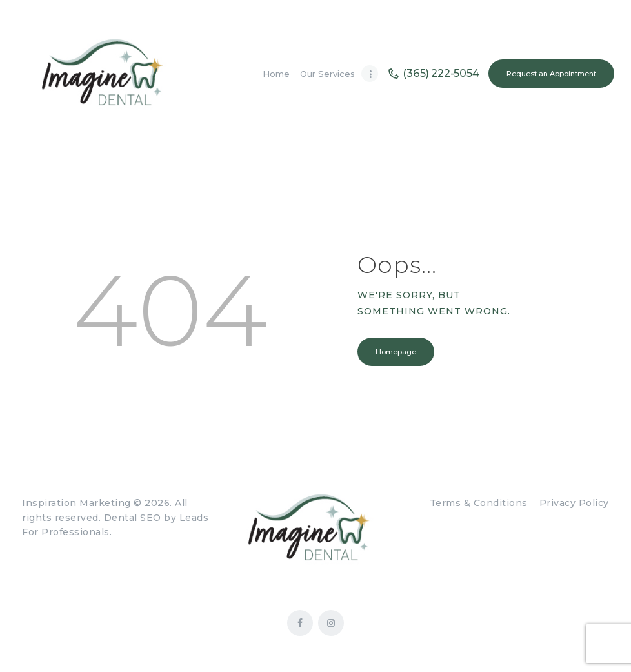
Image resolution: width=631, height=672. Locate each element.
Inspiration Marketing (76, 503)
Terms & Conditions (479, 503)
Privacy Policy (574, 503)
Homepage (396, 352)
